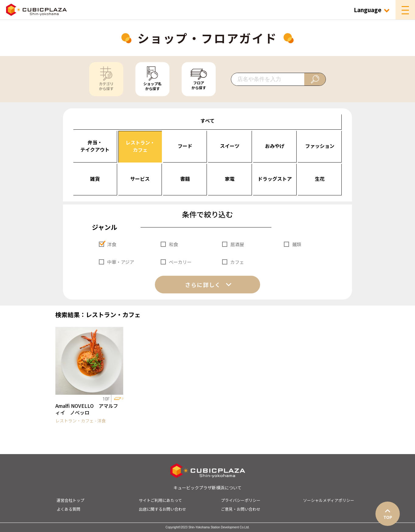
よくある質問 (68, 509)
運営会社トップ (70, 500)
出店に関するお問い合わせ (162, 509)
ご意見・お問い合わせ (241, 509)
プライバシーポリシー (241, 500)
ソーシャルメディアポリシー (329, 500)
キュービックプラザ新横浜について (207, 488)
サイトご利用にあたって (160, 500)
